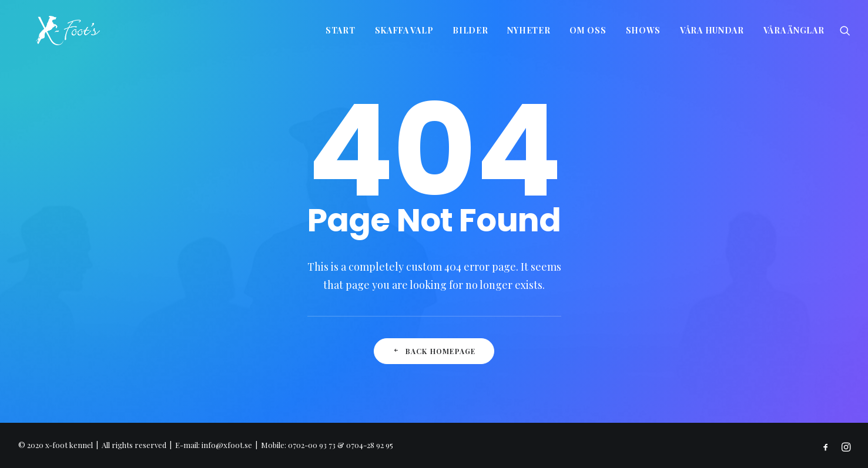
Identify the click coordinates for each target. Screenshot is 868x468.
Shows (644, 30)
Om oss (588, 30)
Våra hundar (712, 30)
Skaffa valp (404, 30)
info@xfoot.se (227, 445)
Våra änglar (794, 30)
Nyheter (529, 30)
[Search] (845, 31)
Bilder (470, 30)
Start (341, 30)
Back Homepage (434, 351)
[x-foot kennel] (50, 31)
